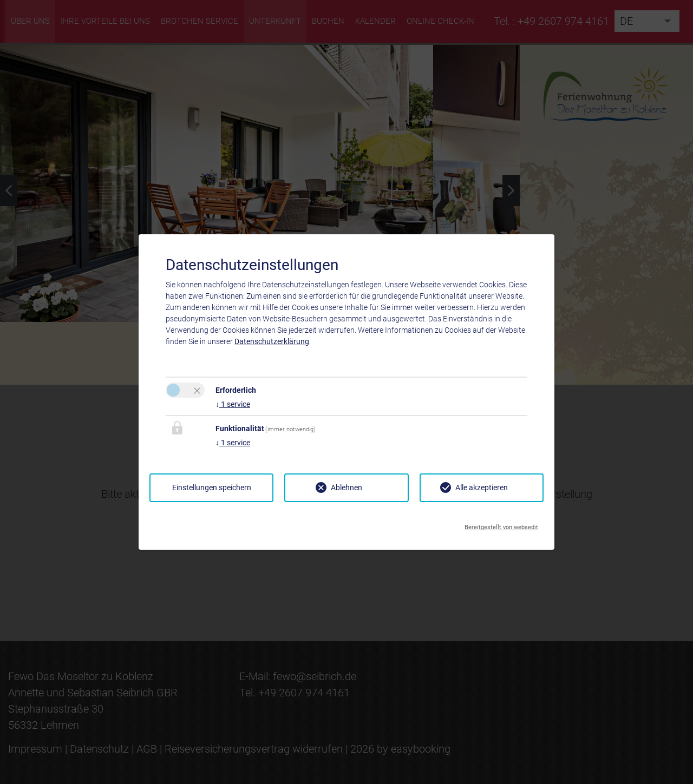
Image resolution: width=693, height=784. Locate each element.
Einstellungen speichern (212, 487)
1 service (233, 404)
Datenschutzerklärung (272, 341)
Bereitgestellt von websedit (501, 524)
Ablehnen (346, 487)
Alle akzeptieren (482, 487)
